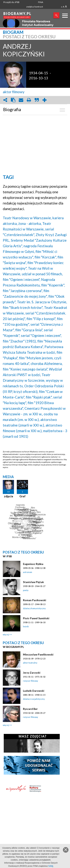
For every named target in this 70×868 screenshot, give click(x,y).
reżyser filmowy (31, 681)
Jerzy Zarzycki (32, 673)
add (44, 100)
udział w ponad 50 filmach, (42, 274)
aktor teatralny (30, 663)
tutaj (51, 866)
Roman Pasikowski (35, 600)
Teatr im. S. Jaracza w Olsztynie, (42, 302)
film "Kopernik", (53, 285)
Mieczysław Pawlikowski (38, 654)
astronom (28, 572)
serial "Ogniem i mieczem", (41, 335)
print (29, 100)
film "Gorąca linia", (29, 330)
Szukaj (56, 15)
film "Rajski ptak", (39, 397)
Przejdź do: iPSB (11, 2)
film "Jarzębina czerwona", (23, 291)
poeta (26, 590)
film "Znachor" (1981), (20, 341)
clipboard (13, 100)
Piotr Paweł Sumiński (36, 618)
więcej (6, 634)
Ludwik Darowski (34, 691)
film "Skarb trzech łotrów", (23, 307)
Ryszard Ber (30, 709)
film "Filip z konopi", (41, 319)
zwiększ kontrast (35, 7)
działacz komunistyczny (34, 608)
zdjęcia (8, 496)
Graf (22, 496)
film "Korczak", (46, 257)
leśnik (26, 626)
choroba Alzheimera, (47, 364)
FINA (41, 2)
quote (37, 100)
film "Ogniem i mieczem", (22, 279)
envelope (21, 100)
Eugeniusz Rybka (33, 564)
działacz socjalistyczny (34, 699)
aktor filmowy (14, 92)
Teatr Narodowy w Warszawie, (27, 218)
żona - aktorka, (30, 223)
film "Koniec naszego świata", (25, 369)
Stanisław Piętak (33, 582)
